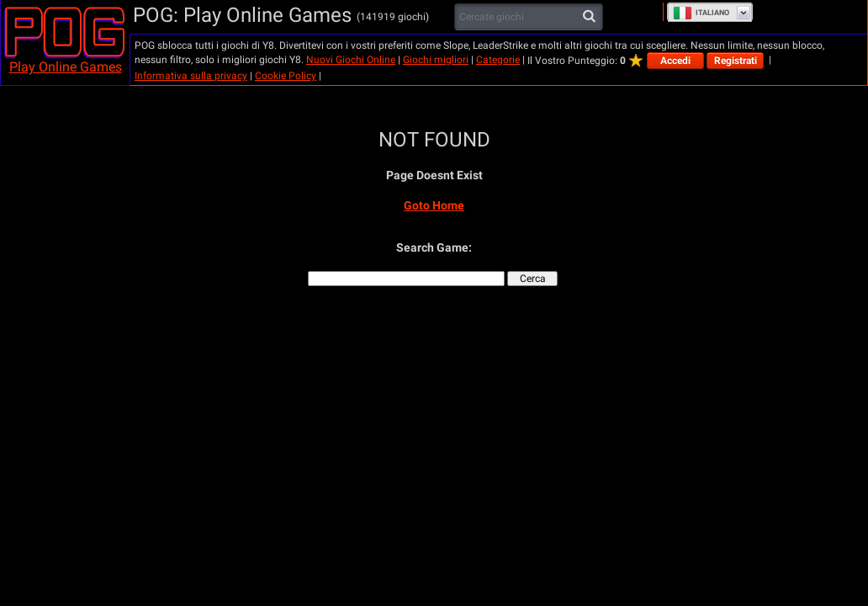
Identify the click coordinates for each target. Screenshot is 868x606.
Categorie (498, 60)
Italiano (701, 13)
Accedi (675, 61)
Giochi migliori (436, 60)
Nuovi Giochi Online (351, 60)
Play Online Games (66, 67)
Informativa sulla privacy (191, 76)
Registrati (736, 61)
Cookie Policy (286, 76)
